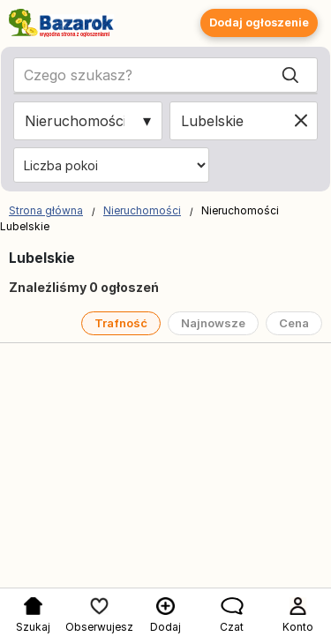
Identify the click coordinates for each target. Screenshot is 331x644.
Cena (294, 323)
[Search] (290, 75)
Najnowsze (213, 323)
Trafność (121, 323)
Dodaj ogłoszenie (259, 22)
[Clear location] (301, 121)
